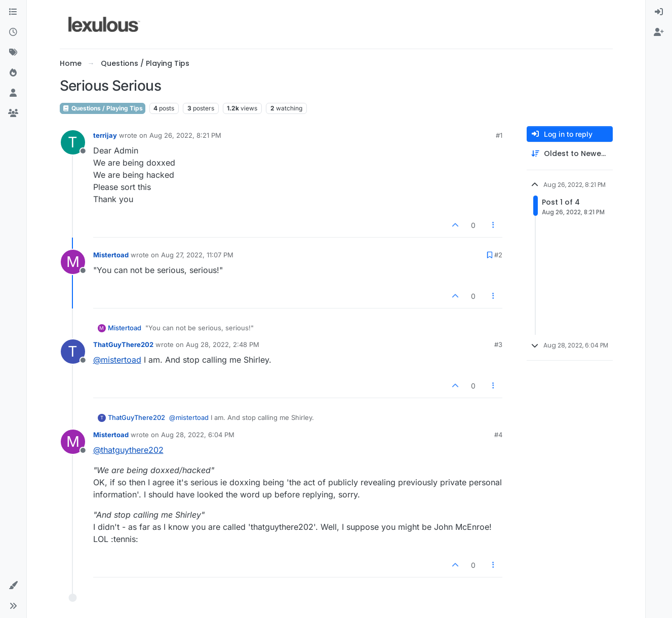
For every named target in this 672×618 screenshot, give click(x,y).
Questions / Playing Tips (103, 108)
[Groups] (13, 113)
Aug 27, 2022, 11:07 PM (197, 255)
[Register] (659, 32)
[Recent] (13, 32)
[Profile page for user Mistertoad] (73, 262)
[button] (13, 586)
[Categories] (13, 12)
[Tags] (13, 53)
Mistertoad (111, 255)
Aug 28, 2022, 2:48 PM (223, 344)
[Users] (13, 93)
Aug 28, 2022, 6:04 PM (198, 435)
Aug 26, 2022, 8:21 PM (185, 135)
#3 (498, 344)
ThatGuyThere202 (123, 344)
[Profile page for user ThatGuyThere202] (73, 352)
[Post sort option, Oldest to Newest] (570, 154)
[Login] (659, 12)
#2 (498, 255)
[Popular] (13, 73)
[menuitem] (659, 12)
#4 (498, 435)
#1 (499, 135)
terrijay (105, 135)
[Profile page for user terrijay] (73, 142)
